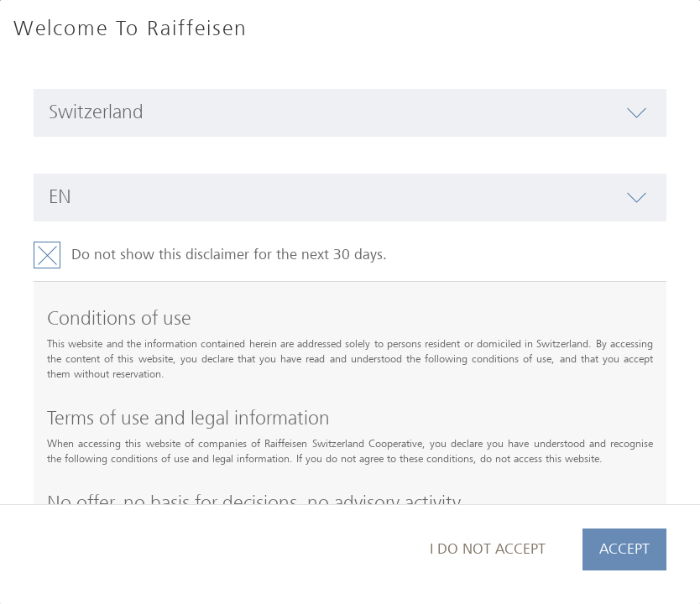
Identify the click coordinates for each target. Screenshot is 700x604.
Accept (624, 549)
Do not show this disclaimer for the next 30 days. (229, 255)
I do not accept (488, 549)
